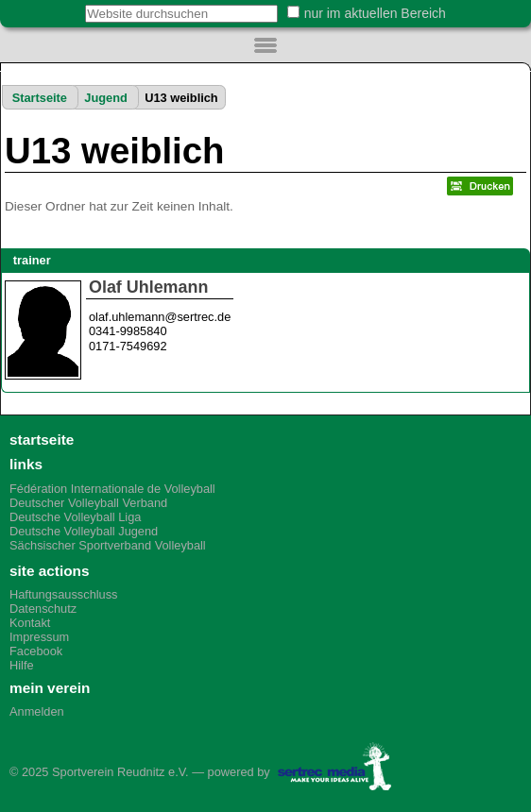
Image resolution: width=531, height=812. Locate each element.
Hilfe (22, 665)
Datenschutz (43, 609)
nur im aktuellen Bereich (375, 13)
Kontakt (30, 623)
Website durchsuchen (75, 4)
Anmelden (37, 711)
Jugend (106, 98)
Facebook (36, 651)
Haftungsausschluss (64, 594)
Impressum (39, 637)
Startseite (40, 98)
